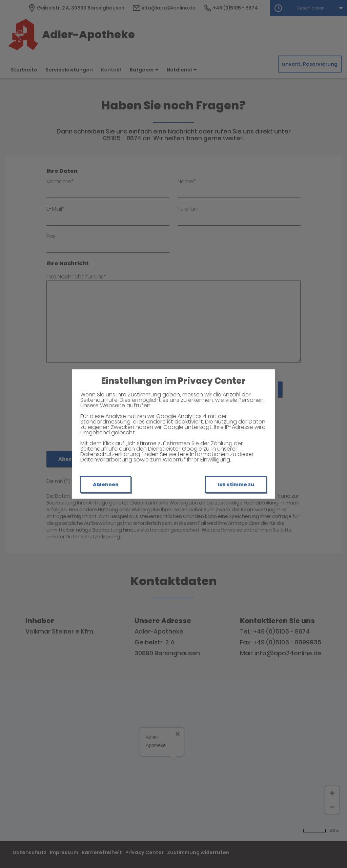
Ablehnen (106, 484)
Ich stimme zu (236, 484)
